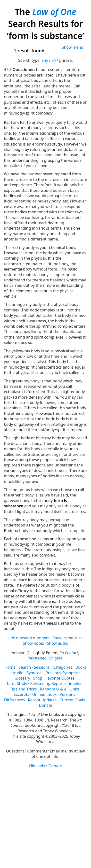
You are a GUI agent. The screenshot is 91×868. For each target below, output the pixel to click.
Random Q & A (53, 689)
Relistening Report (47, 683)
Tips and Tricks (23, 689)
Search (25, 667)
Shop (38, 678)
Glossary (22, 678)
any (45, 60)
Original (56, 658)
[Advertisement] (45, 818)
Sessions (42, 667)
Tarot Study (17, 683)
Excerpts (22, 694)
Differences (14, 700)
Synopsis (34, 673)
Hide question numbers (28, 638)
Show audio (58, 643)
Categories (62, 667)
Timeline (75, 683)
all (54, 60)
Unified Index (45, 694)
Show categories (67, 638)
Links (74, 689)
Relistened (37, 658)
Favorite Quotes (60, 678)
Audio (18, 673)
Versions (67, 694)
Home (10, 667)
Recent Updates (42, 700)
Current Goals (72, 700)
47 (6, 70)
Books (81, 667)
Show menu (73, 47)
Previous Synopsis (62, 673)
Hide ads (37, 766)
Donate (45, 705)
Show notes (33, 643)
